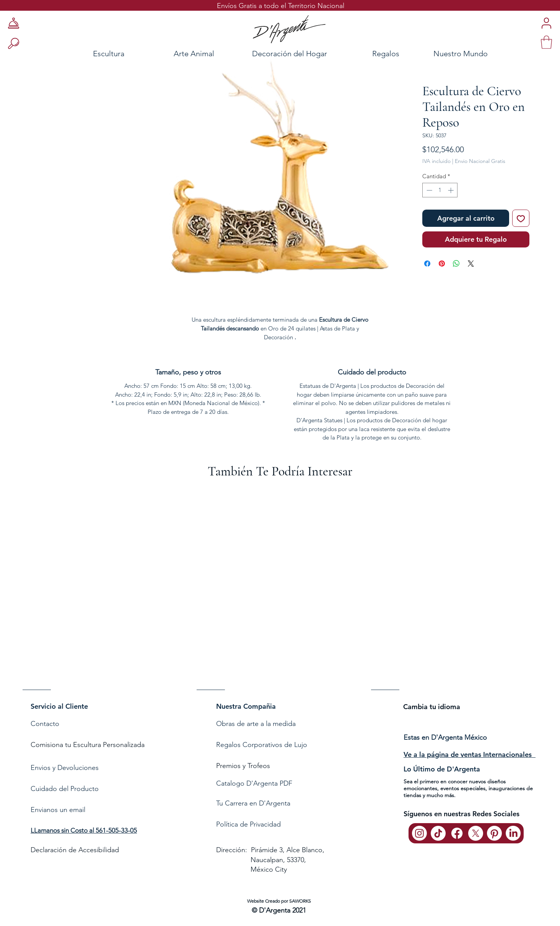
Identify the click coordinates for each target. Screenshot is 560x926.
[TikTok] (438, 833)
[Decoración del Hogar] (290, 53)
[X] (476, 833)
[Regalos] (386, 53)
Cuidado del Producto (65, 789)
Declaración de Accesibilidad (75, 850)
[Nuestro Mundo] (470, 53)
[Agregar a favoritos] (521, 218)
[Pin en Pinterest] (442, 264)
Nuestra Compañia (246, 706)
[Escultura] (88, 53)
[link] (546, 42)
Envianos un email (58, 810)
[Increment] (452, 190)
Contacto (46, 724)
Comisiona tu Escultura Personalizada (88, 745)
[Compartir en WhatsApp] (456, 264)
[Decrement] (429, 190)
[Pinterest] (494, 833)
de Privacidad (259, 824)
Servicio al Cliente (59, 706)
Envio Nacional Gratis (480, 161)
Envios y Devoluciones (65, 768)
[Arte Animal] (194, 53)
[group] (280, 592)
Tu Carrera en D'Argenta (253, 803)
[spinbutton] (440, 190)
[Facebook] (457, 833)
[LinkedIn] (513, 833)
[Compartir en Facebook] (427, 264)
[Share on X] (471, 264)
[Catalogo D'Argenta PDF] (278, 784)
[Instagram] (419, 833)
